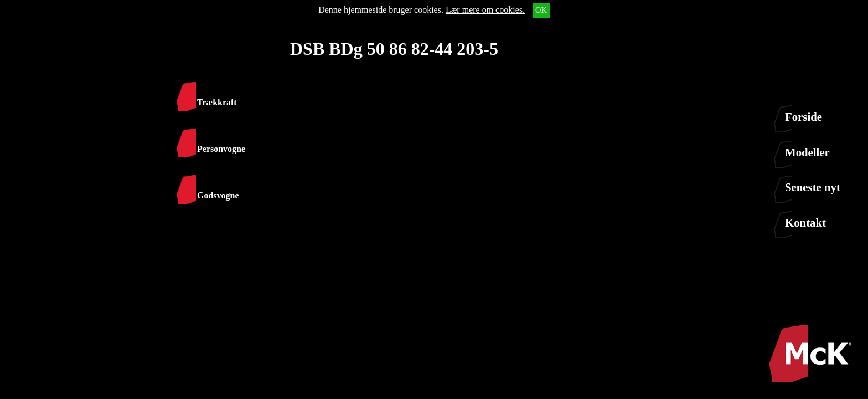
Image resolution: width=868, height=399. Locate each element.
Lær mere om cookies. (485, 10)
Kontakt (805, 222)
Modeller (807, 152)
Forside (804, 117)
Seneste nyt (813, 187)
